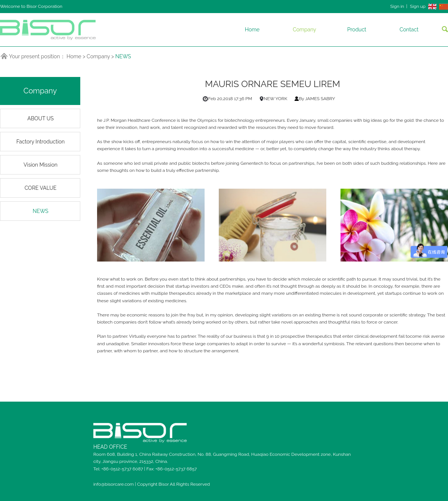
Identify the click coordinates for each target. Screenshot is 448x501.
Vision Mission (41, 165)
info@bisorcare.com (114, 484)
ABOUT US (41, 118)
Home (252, 30)
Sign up (418, 6)
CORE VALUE (41, 188)
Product (357, 30)
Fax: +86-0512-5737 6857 (172, 469)
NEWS (123, 56)
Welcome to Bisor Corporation (31, 6)
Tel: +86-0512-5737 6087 (119, 469)
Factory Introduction (41, 142)
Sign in (397, 6)
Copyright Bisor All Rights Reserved (173, 484)
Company (304, 30)
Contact (409, 30)
